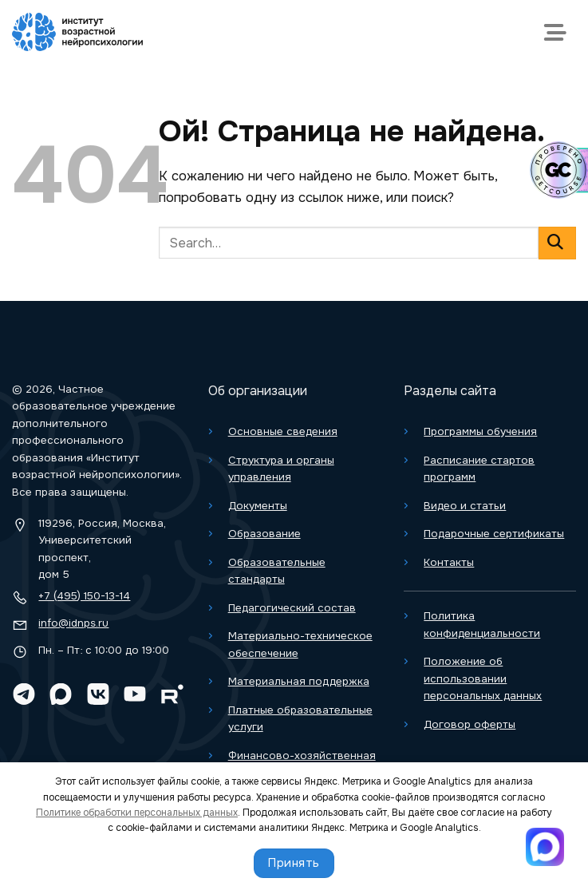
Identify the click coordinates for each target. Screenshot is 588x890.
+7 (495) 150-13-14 (84, 596)
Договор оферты (470, 724)
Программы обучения (480, 431)
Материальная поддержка (299, 681)
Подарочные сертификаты (494, 534)
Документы (258, 506)
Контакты (449, 562)
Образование (264, 534)
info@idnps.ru (73, 623)
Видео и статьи (465, 506)
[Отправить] (557, 243)
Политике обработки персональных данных (137, 813)
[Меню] (559, 32)
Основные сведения (283, 431)
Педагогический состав (292, 608)
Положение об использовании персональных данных (483, 678)
